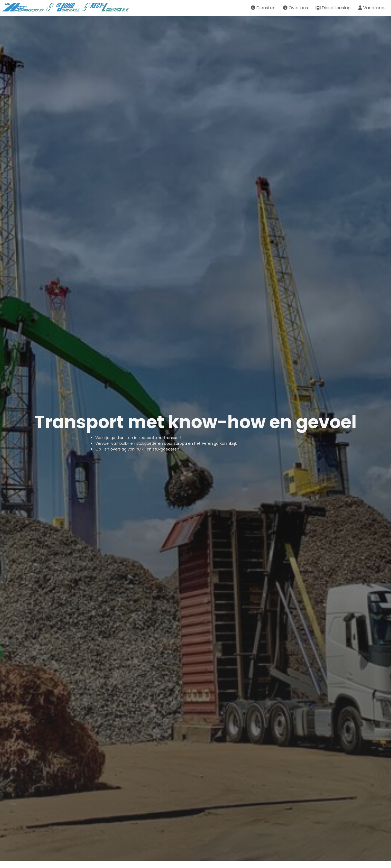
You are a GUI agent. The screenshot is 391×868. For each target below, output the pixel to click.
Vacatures (372, 8)
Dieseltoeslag (333, 8)
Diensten (263, 8)
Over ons (296, 8)
